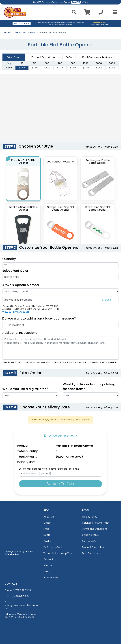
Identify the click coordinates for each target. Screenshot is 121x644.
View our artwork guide (16, 312)
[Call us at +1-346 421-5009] (101, 13)
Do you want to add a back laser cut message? (39, 318)
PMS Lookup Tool (53, 547)
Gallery (47, 523)
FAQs (46, 529)
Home (8, 33)
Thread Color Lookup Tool (58, 553)
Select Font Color (15, 271)
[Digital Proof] (30, 395)
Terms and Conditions (95, 529)
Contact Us (50, 559)
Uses (46, 571)
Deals (47, 535)
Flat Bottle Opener (25, 33)
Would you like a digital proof (25, 389)
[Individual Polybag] (91, 395)
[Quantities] (60, 265)
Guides (48, 541)
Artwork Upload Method (21, 285)
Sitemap (48, 565)
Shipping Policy (91, 535)
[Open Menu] (114, 12)
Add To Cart (61, 484)
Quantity (9, 259)
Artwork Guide (51, 578)
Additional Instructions (20, 333)
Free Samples (90, 553)
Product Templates (93, 547)
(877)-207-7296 (22, 590)
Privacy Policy (90, 517)
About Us (49, 517)
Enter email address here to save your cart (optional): (49, 469)
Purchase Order (91, 541)
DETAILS (85, 2)
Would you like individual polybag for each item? (89, 387)
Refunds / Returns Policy (96, 523)
